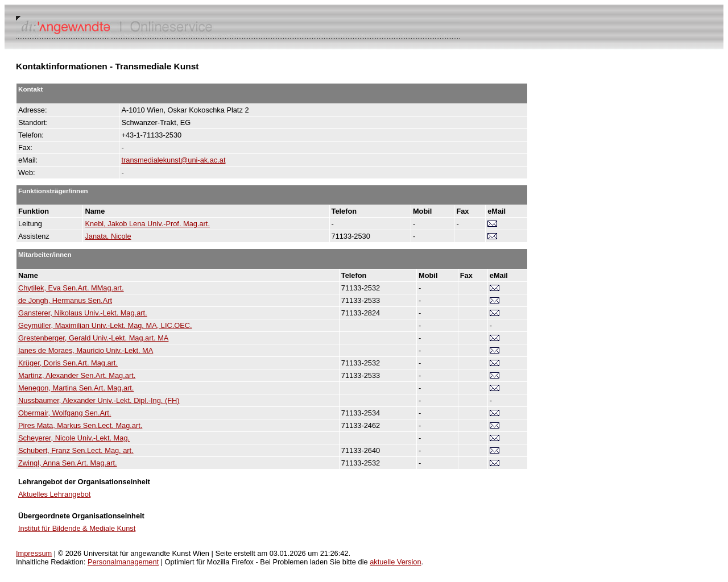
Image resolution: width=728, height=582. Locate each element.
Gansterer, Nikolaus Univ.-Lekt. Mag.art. (83, 313)
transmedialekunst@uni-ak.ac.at (173, 160)
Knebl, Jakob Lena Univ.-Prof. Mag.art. (147, 224)
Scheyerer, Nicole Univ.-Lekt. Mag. (74, 438)
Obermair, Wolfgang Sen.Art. (65, 413)
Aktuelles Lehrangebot (54, 494)
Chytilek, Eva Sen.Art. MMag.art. (71, 288)
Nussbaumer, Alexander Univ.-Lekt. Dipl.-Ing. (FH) (99, 400)
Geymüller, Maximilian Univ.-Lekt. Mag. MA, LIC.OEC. (105, 325)
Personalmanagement (123, 562)
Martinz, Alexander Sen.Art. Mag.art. (77, 375)
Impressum (34, 553)
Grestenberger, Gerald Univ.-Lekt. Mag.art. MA (93, 338)
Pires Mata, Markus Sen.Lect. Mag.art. (80, 425)
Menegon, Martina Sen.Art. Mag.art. (76, 388)
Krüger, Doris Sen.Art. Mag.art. (68, 363)
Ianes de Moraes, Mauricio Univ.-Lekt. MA (86, 350)
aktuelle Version (395, 562)
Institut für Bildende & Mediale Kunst (77, 528)
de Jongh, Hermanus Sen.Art (65, 300)
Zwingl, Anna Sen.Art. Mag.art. (68, 463)
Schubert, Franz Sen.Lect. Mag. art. (76, 450)
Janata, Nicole (108, 236)
